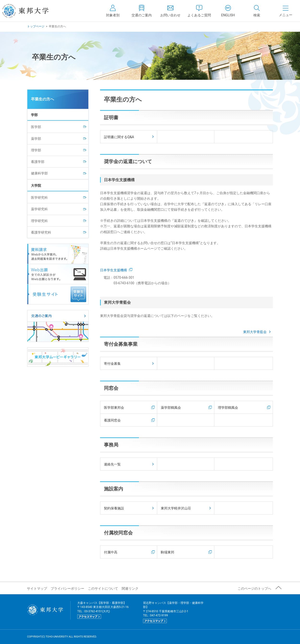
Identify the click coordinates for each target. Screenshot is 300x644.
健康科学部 (39, 173)
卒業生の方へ (42, 99)
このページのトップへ (254, 588)
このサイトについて (103, 588)
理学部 (36, 150)
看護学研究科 (41, 232)
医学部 (36, 127)
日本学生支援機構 (116, 270)
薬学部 (36, 139)
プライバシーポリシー (67, 588)
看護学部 (38, 162)
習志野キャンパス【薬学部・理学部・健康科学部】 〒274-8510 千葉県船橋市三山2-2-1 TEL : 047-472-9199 (173, 612)
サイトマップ (37, 588)
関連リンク (130, 588)
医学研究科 (39, 198)
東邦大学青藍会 (257, 332)
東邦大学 (31, 11)
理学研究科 (39, 221)
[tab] (257, 11)
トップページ (36, 26)
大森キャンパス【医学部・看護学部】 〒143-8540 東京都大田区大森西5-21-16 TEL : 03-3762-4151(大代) (103, 610)
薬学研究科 (39, 209)
